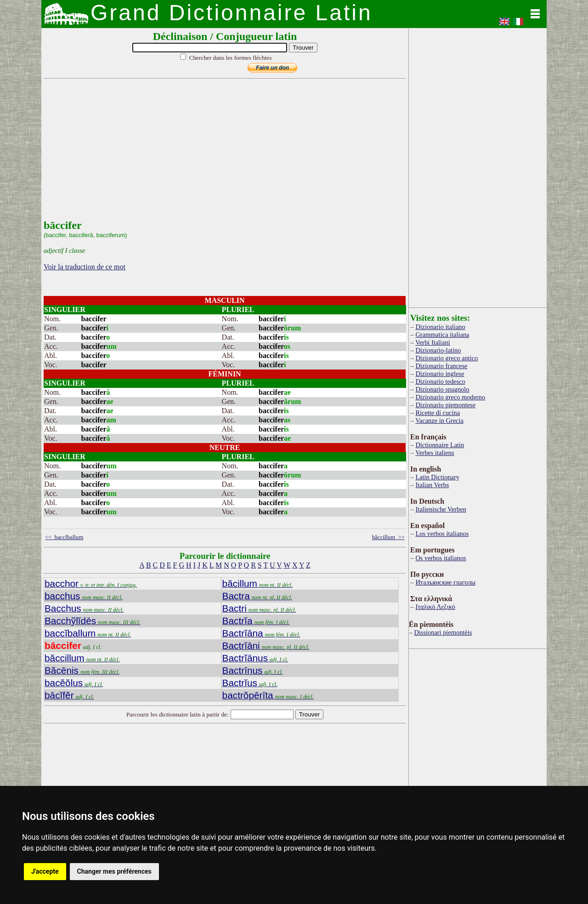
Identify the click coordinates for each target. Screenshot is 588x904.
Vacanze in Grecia (439, 421)
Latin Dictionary (437, 477)
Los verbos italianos (442, 534)
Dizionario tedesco (440, 381)
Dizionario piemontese (445, 405)
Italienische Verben (441, 509)
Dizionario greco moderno (450, 397)
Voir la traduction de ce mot (85, 267)
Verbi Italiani (433, 342)
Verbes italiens (435, 453)
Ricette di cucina (438, 413)
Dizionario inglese (440, 374)
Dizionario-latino (438, 350)
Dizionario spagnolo (442, 389)
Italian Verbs (432, 485)
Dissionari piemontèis (443, 632)
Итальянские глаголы (445, 582)
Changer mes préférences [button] (114, 871)
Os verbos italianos (441, 558)
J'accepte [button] (45, 871)
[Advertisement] (223, 155)
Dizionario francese (441, 366)
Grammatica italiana (442, 335)
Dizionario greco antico (447, 358)
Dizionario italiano (440, 327)
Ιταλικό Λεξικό (435, 607)
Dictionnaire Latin (440, 445)
